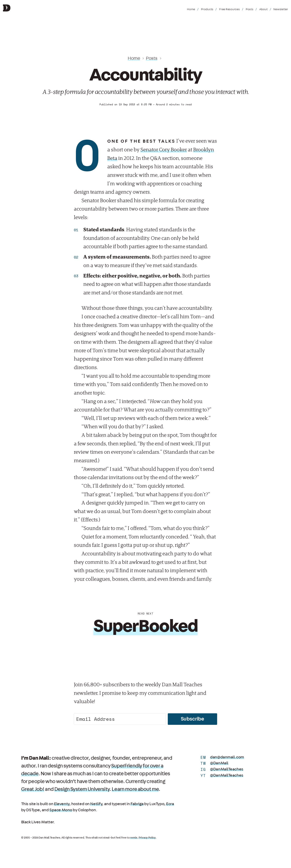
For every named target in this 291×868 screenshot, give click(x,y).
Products (207, 9)
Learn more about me (135, 789)
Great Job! (33, 789)
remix (134, 838)
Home (191, 9)
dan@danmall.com (227, 757)
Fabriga (137, 804)
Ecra (170, 804)
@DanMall (219, 763)
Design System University (82, 789)
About (263, 9)
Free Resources (229, 9)
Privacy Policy (147, 838)
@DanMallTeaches (227, 769)
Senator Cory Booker (164, 150)
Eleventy (62, 804)
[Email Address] (120, 719)
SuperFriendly (127, 766)
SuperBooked (146, 626)
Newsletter (281, 9)
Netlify (96, 804)
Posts (250, 9)
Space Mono (61, 810)
